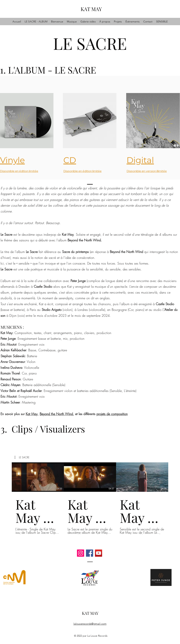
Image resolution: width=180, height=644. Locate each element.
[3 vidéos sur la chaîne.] (90, 498)
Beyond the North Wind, (57, 414)
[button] (22, 457)
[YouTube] (99, 553)
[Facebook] (90, 553)
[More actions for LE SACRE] (22, 457)
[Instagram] (81, 553)
